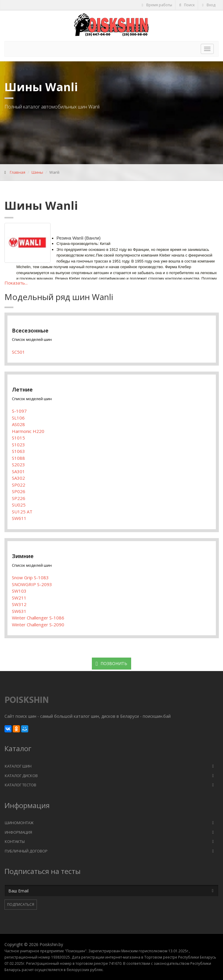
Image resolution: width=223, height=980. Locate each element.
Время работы (157, 5)
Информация (18, 832)
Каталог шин (18, 766)
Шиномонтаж (19, 823)
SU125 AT (22, 512)
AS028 (18, 424)
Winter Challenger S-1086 (38, 618)
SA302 (18, 478)
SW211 (19, 598)
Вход (208, 5)
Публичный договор (26, 851)
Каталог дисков (21, 776)
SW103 (19, 591)
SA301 (18, 471)
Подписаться (21, 904)
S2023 (18, 465)
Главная (18, 172)
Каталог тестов (21, 785)
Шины (37, 172)
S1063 (18, 451)
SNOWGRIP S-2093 (32, 584)
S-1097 (19, 411)
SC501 (18, 352)
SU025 (19, 505)
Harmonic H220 (28, 431)
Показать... (16, 283)
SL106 (18, 418)
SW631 (19, 611)
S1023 (18, 445)
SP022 (19, 485)
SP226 (19, 498)
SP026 (19, 491)
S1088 (18, 458)
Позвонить (111, 663)
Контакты (15, 841)
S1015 (18, 438)
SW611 (19, 518)
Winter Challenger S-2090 (38, 625)
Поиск (187, 5)
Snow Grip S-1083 (30, 577)
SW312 (19, 604)
